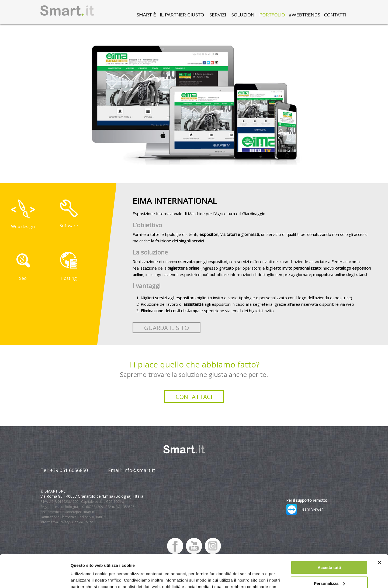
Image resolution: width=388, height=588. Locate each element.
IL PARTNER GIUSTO (182, 15)
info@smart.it (139, 470)
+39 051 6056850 (69, 470)
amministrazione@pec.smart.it (71, 512)
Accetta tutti (329, 537)
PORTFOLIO (272, 15)
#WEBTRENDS (304, 15)
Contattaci (194, 397)
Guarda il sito (167, 328)
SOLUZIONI (243, 15)
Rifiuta (329, 568)
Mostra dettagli (85, 577)
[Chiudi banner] (380, 532)
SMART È (146, 15)
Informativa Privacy (55, 522)
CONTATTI (335, 15)
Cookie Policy (82, 522)
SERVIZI (218, 15)
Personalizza (329, 553)
